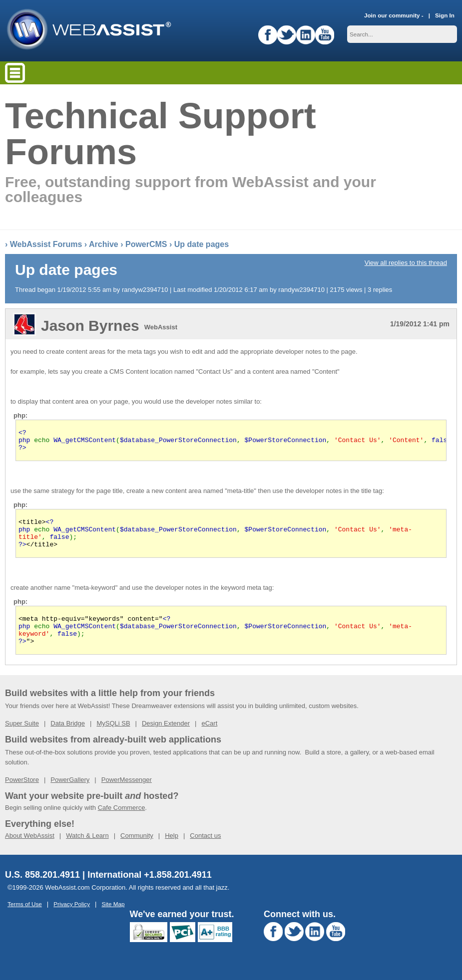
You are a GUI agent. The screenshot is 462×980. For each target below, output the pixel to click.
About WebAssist (30, 852)
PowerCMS (146, 244)
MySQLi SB (113, 740)
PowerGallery (70, 796)
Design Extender (166, 740)
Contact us (205, 852)
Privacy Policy (72, 920)
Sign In (445, 15)
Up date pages (202, 244)
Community (137, 852)
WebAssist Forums (46, 244)
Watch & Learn (87, 852)
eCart (209, 740)
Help (172, 852)
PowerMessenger (127, 796)
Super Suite (22, 740)
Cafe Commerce (122, 824)
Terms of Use (25, 920)
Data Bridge (68, 740)
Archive (104, 244)
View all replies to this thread (406, 263)
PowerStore (22, 796)
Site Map (113, 920)
